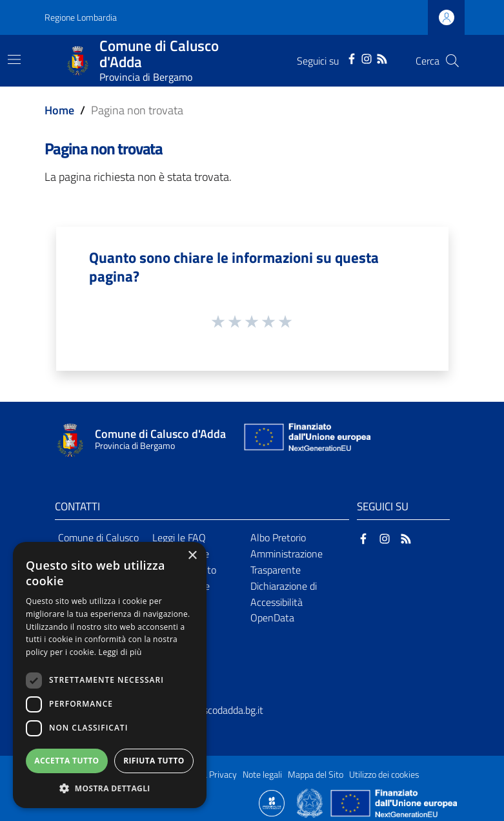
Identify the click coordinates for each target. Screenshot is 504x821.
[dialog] (110, 675)
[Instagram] (367, 57)
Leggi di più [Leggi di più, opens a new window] (120, 652)
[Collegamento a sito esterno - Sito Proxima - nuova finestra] (272, 802)
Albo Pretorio (278, 537)
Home (59, 110)
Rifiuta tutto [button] (154, 761)
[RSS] (382, 57)
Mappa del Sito (316, 774)
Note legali (262, 774)
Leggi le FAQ (179, 537)
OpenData (272, 618)
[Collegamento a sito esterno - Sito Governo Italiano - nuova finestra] (311, 802)
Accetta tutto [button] (66, 761)
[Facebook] (352, 57)
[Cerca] (452, 61)
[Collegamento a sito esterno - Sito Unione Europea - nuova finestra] (306, 440)
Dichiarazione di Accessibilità (284, 594)
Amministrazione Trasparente (287, 562)
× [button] (192, 556)
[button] (110, 788)
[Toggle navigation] (14, 59)
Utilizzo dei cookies (384, 774)
